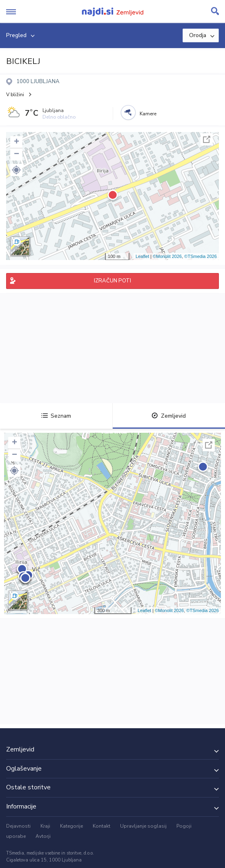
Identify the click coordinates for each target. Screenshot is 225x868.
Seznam (56, 416)
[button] (16, 170)
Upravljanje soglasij (143, 826)
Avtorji (43, 836)
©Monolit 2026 (167, 256)
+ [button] (17, 142)
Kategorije (71, 826)
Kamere (148, 114)
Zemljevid (169, 416)
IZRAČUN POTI (112, 281)
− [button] (17, 154)
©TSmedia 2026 (200, 256)
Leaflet (142, 256)
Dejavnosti (18, 826)
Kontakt (101, 826)
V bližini (15, 95)
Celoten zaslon (207, 139)
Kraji (45, 826)
